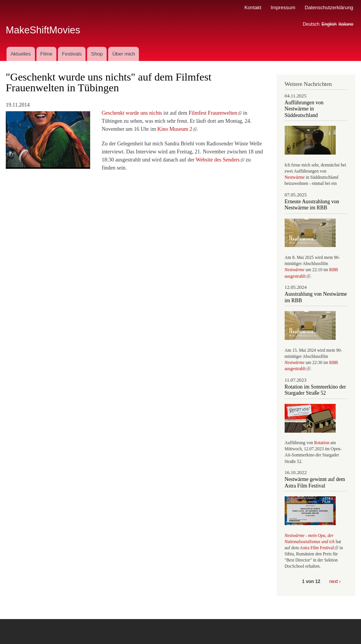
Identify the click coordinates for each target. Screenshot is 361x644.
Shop (97, 54)
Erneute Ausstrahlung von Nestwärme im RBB (312, 205)
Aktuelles (21, 54)
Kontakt (253, 7)
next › (335, 581)
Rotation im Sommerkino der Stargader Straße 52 (315, 390)
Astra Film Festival (319, 548)
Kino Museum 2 (177, 129)
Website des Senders (220, 160)
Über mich (124, 54)
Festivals (72, 54)
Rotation (322, 443)
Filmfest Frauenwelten (215, 113)
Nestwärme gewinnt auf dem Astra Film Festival (315, 482)
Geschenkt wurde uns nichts (132, 113)
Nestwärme (295, 177)
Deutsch (311, 24)
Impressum (283, 7)
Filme (46, 54)
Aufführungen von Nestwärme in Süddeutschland (304, 109)
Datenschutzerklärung (329, 7)
